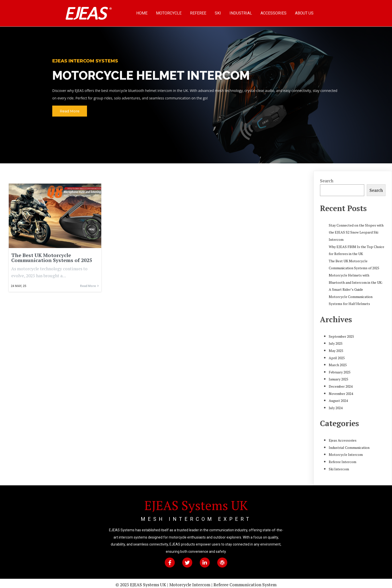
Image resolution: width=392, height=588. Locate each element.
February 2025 (340, 369)
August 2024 (338, 398)
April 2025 (337, 355)
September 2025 (341, 333)
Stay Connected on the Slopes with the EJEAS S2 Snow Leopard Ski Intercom (356, 229)
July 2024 (336, 405)
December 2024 (341, 383)
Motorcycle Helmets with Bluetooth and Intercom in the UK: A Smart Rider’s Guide (356, 279)
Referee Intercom (342, 459)
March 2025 (338, 362)
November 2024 (341, 391)
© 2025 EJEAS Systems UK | (142, 582)
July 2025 (336, 341)
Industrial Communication (349, 444)
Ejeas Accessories (343, 438)
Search (327, 178)
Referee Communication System (245, 582)
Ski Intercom (339, 466)
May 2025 (336, 348)
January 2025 (338, 376)
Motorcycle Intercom (346, 452)
